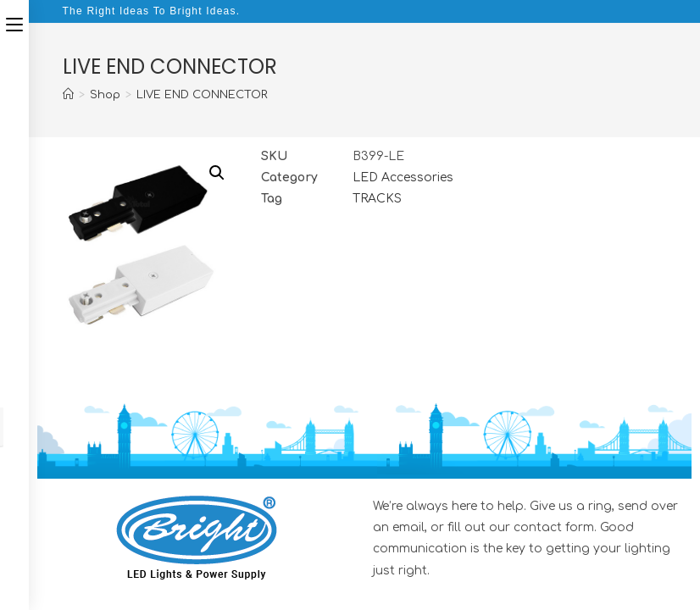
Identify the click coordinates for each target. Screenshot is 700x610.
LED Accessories (403, 177)
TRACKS (377, 199)
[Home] (68, 95)
